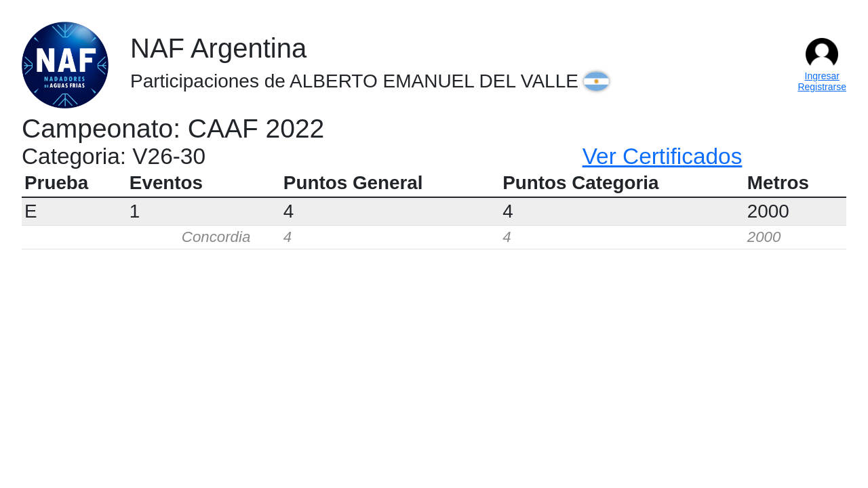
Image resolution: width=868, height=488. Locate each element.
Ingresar (822, 76)
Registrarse (822, 87)
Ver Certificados (663, 156)
